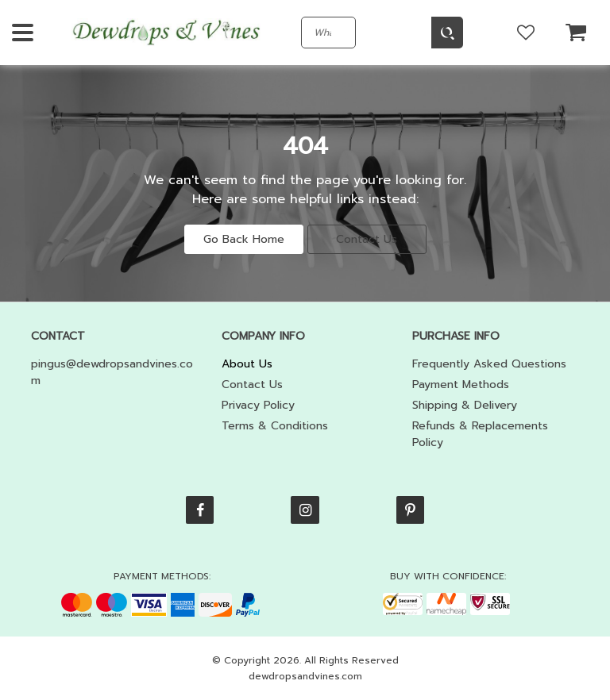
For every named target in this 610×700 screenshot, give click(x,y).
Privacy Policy (258, 405)
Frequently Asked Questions (489, 364)
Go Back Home (244, 239)
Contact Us (367, 239)
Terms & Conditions (275, 426)
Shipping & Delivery (465, 405)
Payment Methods (461, 385)
